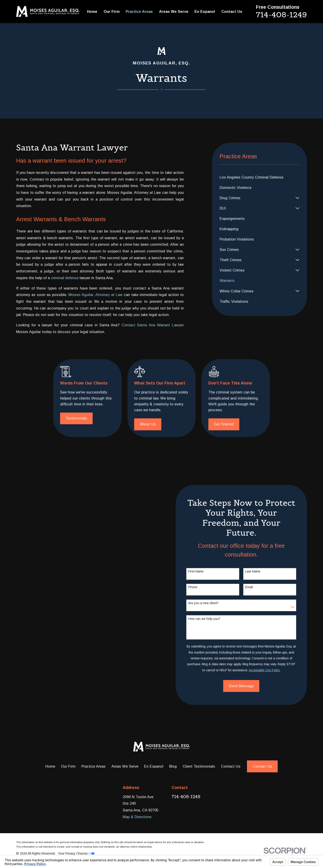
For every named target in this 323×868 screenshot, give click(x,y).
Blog (173, 766)
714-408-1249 (281, 15)
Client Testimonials (199, 766)
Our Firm (68, 766)
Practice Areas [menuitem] (139, 11)
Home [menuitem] (92, 11)
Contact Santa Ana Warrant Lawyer (153, 325)
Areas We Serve (125, 766)
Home (50, 766)
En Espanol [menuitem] (205, 11)
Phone (200, 587)
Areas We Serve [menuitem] (174, 11)
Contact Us (231, 766)
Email (256, 587)
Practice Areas (94, 766)
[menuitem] (259, 177)
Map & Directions (137, 817)
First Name (203, 571)
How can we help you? (211, 619)
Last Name (260, 571)
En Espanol (154, 766)
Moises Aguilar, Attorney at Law (95, 295)
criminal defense (65, 278)
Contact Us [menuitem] (232, 11)
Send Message (248, 686)
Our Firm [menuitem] (112, 11)
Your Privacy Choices (76, 854)
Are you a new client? (211, 603)
